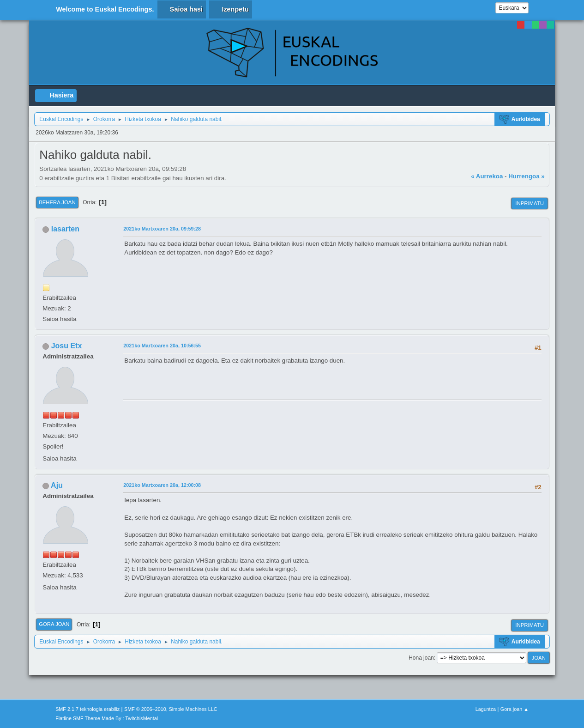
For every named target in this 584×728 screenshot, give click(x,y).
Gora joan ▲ (515, 709)
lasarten (65, 229)
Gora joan (54, 624)
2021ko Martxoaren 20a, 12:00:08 (162, 485)
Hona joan (421, 658)
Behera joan (57, 202)
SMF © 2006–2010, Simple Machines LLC (171, 709)
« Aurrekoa (487, 176)
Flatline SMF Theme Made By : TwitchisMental (107, 718)
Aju (57, 485)
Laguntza (486, 709)
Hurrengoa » (527, 176)
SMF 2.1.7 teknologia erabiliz (87, 709)
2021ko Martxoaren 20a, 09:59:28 (162, 229)
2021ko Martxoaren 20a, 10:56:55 (162, 346)
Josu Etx (67, 346)
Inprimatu (529, 203)
